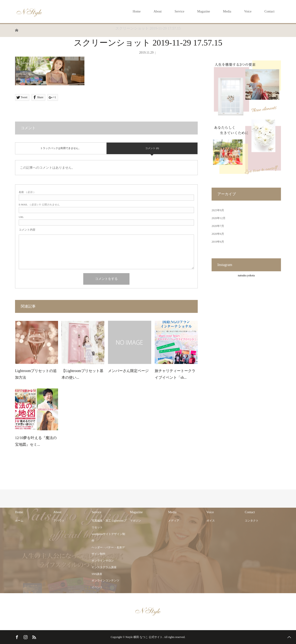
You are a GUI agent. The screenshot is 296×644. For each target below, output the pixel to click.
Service (179, 11)
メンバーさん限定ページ (128, 371)
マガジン (136, 521)
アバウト (59, 521)
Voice (248, 11)
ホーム (19, 521)
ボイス (211, 521)
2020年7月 (218, 226)
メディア (174, 521)
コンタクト (252, 521)
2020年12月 (219, 218)
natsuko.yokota (246, 275)
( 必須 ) (26, 192)
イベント (97, 587)
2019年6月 (218, 242)
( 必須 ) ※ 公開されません (39, 205)
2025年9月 (218, 210)
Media (227, 11)
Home (137, 11)
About (158, 11)
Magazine (204, 11)
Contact (269, 11)
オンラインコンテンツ (105, 580)
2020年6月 (218, 234)
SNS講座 (97, 574)
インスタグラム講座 (104, 567)
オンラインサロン (103, 561)
